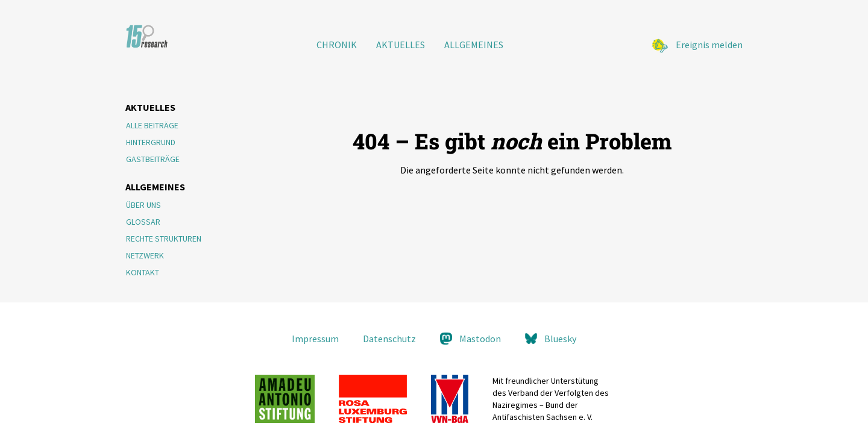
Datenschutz (389, 339)
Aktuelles (401, 45)
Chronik (337, 45)
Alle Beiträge (152, 125)
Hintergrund (151, 142)
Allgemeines (474, 45)
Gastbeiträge (153, 159)
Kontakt (143, 272)
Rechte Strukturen (164, 239)
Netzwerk (145, 255)
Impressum (315, 339)
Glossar (143, 222)
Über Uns (143, 205)
